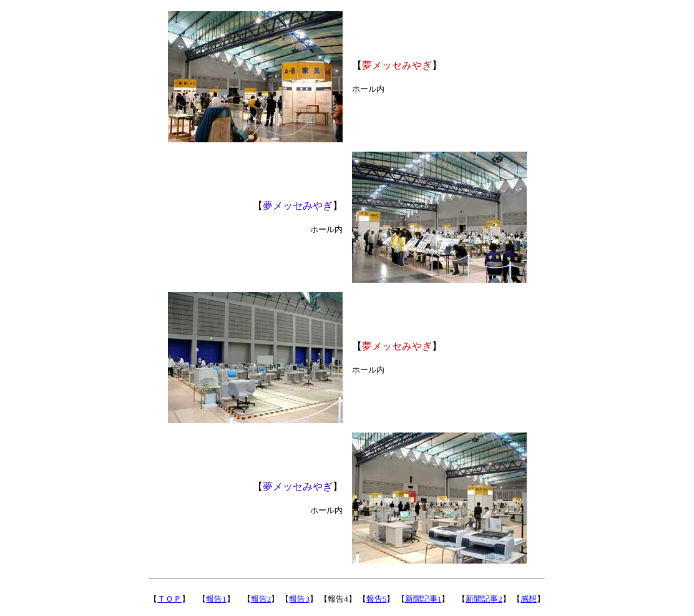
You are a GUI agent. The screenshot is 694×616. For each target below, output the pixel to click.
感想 (529, 599)
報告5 (377, 599)
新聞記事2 (484, 599)
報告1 (216, 599)
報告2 (261, 599)
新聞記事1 (423, 599)
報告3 (299, 599)
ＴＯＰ (169, 599)
